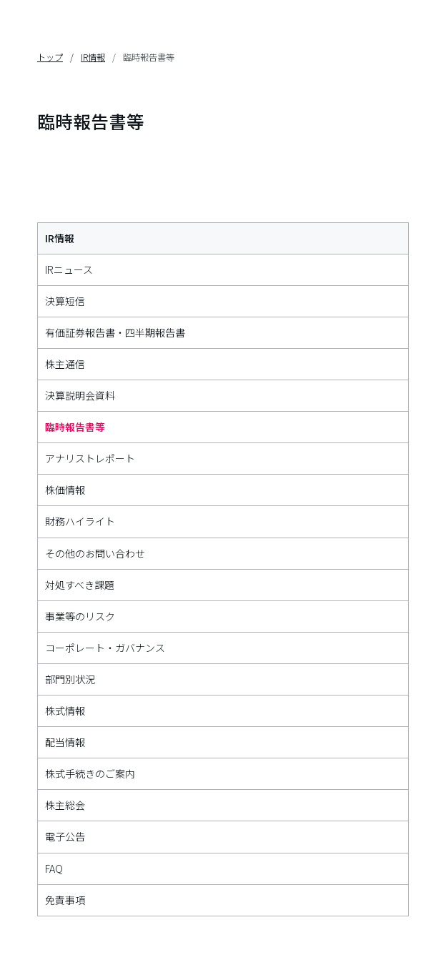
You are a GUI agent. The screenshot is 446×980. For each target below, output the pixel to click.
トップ (50, 57)
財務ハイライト (80, 521)
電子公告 (65, 836)
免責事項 (65, 900)
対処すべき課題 (80, 585)
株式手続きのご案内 (90, 773)
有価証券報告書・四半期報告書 (115, 332)
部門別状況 (70, 679)
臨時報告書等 (75, 427)
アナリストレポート (90, 458)
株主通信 (65, 364)
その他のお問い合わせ (95, 553)
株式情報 (65, 711)
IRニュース (69, 269)
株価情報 (65, 490)
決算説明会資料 (80, 395)
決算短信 (65, 301)
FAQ (54, 868)
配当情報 (65, 742)
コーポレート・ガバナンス (105, 648)
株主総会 (65, 805)
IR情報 (93, 57)
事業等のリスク (80, 616)
